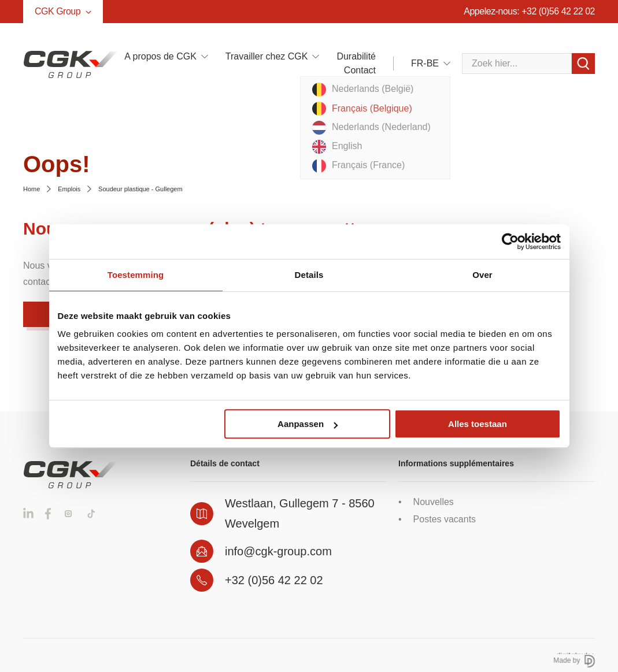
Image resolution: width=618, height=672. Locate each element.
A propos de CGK (160, 56)
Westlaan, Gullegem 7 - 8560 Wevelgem (300, 513)
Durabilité (356, 56)
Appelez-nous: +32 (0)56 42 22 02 (529, 11)
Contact (360, 70)
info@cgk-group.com (278, 551)
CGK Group (63, 11)
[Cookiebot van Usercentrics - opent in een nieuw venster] (510, 242)
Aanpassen (308, 424)
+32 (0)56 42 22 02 (274, 580)
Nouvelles (434, 502)
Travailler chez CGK (267, 56)
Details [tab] (309, 275)
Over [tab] (482, 275)
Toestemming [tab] (136, 275)
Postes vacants (445, 519)
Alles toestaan (478, 424)
